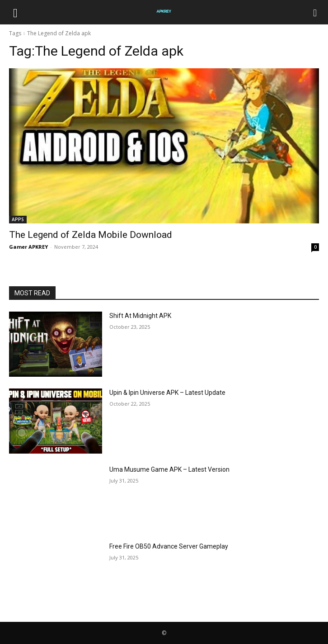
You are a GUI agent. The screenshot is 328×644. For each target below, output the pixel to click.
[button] (15, 12)
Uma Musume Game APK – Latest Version (169, 469)
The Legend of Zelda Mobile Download (91, 235)
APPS (18, 219)
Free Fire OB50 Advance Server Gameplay (169, 546)
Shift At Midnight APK (140, 316)
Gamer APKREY (28, 247)
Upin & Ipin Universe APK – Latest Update (167, 393)
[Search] (315, 12)
